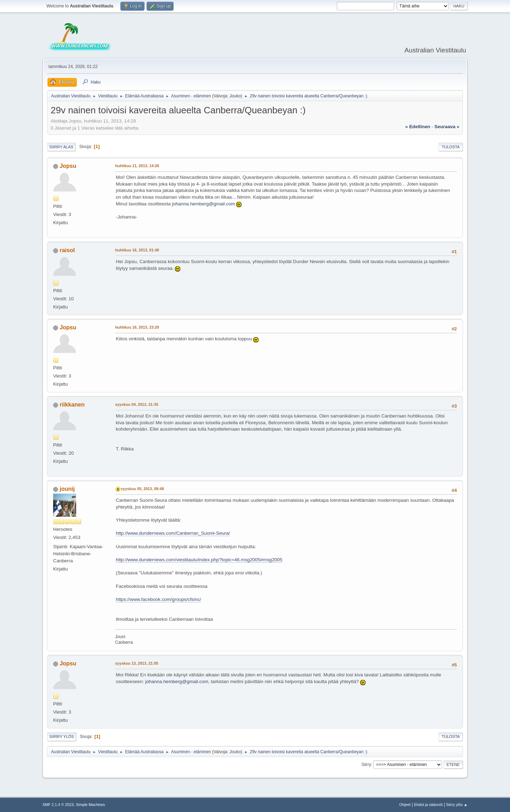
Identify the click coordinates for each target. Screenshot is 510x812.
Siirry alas (61, 147)
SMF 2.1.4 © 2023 (58, 805)
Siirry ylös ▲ (457, 805)
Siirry (366, 764)
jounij (67, 489)
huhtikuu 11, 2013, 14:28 (137, 166)
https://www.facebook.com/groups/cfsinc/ (158, 599)
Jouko (235, 96)
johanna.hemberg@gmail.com (204, 204)
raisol (67, 250)
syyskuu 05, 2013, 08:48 (142, 489)
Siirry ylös (62, 737)
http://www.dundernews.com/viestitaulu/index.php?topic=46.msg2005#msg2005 (199, 560)
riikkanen (72, 405)
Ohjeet (405, 805)
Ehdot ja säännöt (428, 805)
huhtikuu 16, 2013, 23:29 (137, 327)
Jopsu (68, 166)
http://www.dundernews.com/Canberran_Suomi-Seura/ (173, 533)
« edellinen (418, 127)
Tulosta (451, 147)
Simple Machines (90, 805)
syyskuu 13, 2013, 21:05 (137, 663)
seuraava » (447, 127)
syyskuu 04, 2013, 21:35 (137, 404)
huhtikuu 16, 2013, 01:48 (137, 250)
